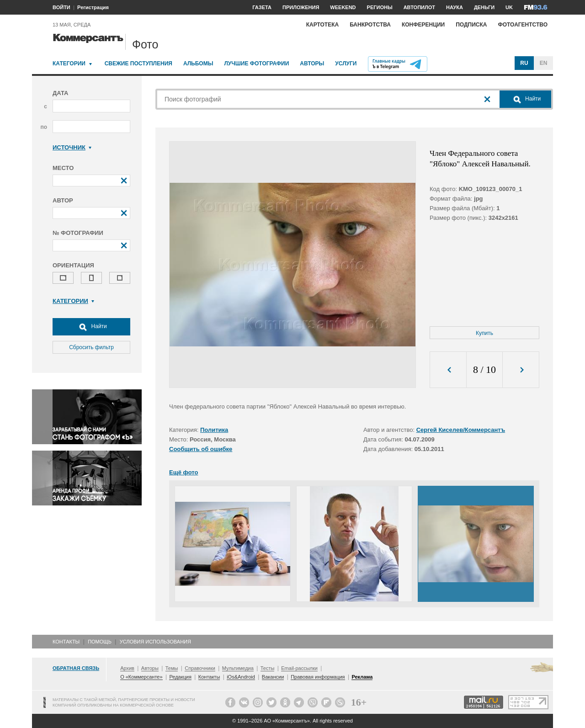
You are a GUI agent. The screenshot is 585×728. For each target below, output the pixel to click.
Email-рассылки (299, 668)
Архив (127, 668)
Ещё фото (183, 472)
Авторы (312, 64)
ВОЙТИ (61, 7)
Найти (91, 327)
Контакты (66, 642)
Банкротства (370, 25)
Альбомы (198, 64)
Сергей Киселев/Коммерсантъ (461, 430)
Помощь (100, 642)
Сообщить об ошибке (201, 449)
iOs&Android (241, 677)
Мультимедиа (238, 668)
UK (509, 7)
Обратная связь (76, 668)
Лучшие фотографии (256, 64)
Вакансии (273, 677)
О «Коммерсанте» (141, 677)
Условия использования (155, 642)
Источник (72, 147)
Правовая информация (318, 677)
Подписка (471, 25)
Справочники (200, 668)
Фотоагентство (523, 25)
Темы (172, 668)
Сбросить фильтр (91, 347)
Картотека (323, 25)
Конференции (423, 25)
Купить (484, 333)
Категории (69, 64)
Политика (214, 430)
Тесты (268, 668)
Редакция (180, 677)
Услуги (346, 64)
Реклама (362, 677)
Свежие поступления (138, 64)
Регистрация (93, 7)
